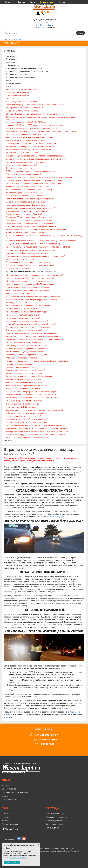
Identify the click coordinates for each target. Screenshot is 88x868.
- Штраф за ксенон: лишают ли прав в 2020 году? (25, 134)
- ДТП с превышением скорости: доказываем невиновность (30, 171)
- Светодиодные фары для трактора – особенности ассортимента (33, 144)
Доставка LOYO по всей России (15, 792)
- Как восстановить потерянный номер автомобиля (27, 385)
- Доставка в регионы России (17, 74)
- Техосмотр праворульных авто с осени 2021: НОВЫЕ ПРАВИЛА (32, 398)
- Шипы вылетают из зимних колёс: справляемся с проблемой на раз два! (36, 428)
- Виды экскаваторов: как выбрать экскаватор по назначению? (32, 333)
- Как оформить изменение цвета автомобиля (24, 382)
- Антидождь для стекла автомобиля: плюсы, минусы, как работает (33, 336)
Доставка (21, 2)
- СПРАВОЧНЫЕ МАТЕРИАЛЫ (17, 96)
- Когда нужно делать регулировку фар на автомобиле (28, 150)
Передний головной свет (56, 817)
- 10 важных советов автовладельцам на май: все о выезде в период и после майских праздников (41, 118)
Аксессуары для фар (55, 824)
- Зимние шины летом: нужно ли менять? (22, 111)
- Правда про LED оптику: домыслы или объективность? (28, 217)
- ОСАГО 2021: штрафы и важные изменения (24, 401)
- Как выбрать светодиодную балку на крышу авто (26, 162)
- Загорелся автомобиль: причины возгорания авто (27, 349)
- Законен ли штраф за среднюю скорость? (23, 174)
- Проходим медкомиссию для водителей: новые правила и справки (33, 180)
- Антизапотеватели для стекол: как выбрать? (24, 343)
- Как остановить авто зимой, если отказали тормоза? (28, 312)
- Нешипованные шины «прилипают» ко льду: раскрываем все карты (34, 425)
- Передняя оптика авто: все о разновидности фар (26, 422)
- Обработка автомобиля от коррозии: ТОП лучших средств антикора (34, 339)
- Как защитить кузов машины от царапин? (23, 379)
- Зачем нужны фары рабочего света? (21, 165)
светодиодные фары (17, 40)
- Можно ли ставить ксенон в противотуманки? (25, 196)
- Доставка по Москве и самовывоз (20, 77)
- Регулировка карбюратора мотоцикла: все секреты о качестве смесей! (35, 229)
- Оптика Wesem (12, 99)
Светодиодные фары (55, 814)
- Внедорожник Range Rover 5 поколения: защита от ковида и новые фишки (37, 432)
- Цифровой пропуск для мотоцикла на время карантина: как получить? (35, 105)
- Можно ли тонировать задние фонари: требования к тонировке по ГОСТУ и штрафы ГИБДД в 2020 (44, 237)
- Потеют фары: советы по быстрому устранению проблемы (30, 199)
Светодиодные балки (55, 821)
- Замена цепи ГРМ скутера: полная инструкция (25, 233)
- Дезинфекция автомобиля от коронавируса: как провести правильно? (35, 300)
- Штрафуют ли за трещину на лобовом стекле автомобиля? (30, 281)
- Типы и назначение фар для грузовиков (22, 168)
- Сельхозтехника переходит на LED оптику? (23, 214)
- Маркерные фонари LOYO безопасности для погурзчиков (30, 265)
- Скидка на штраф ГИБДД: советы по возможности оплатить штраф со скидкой (39, 177)
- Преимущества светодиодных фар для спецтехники (27, 205)
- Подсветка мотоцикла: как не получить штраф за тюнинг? (30, 208)
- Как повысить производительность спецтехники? (26, 321)
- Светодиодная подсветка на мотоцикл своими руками (28, 220)
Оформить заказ (9, 789)
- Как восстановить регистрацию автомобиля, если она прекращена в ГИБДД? (38, 247)
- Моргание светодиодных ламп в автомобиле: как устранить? (31, 250)
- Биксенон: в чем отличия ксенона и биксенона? (25, 202)
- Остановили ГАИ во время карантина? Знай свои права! (29, 223)
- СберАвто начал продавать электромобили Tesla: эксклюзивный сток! (35, 435)
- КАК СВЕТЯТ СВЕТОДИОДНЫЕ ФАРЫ (21, 89)
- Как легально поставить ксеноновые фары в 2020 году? (29, 190)
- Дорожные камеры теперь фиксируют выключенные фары (30, 392)
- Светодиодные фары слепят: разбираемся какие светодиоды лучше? (35, 256)
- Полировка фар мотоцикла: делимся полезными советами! (30, 226)
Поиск (81, 33)
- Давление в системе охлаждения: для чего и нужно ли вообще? (32, 296)
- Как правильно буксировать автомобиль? (23, 389)
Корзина (5, 785)
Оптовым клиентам (13, 83)
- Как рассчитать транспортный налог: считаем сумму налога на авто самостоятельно (41, 131)
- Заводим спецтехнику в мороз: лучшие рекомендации (28, 327)
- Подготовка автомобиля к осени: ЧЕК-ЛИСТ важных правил (31, 395)
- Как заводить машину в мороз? (19, 303)
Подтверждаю (12, 863)
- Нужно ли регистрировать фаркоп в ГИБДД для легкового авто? (33, 284)
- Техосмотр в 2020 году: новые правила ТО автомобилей (29, 137)
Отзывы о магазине (10, 824)
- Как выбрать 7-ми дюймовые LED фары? (22, 153)
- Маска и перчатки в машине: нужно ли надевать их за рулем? (31, 128)
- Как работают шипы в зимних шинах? (21, 293)
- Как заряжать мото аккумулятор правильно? (24, 108)
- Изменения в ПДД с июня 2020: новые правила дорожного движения (35, 125)
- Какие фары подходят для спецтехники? (23, 318)
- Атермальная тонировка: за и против (21, 358)
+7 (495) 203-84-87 (46, 20)
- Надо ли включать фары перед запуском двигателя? (28, 253)
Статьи (8, 87)
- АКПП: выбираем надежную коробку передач (25, 352)
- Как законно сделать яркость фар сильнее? (24, 193)
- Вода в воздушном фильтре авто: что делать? (25, 370)
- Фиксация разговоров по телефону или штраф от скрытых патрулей (34, 410)
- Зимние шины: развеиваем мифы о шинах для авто (27, 187)
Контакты (9, 441)
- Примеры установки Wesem (17, 92)
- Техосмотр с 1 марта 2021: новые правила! (23, 330)
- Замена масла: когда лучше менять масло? (24, 309)
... (71, 2)
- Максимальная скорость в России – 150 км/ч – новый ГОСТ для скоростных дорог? (40, 241)
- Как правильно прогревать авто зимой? (22, 315)
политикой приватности (18, 858)
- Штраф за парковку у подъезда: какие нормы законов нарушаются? (34, 275)
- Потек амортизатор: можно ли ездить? (22, 367)
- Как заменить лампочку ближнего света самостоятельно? (30, 147)
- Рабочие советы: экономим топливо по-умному (25, 413)
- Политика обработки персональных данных (24, 68)
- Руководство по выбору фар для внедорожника (26, 141)
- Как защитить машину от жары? (19, 364)
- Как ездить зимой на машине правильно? (23, 416)
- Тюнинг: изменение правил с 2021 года (22, 404)
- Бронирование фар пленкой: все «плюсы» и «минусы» (28, 262)
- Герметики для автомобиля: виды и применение (26, 346)
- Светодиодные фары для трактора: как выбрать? (26, 211)
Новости (62, 2)
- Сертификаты (11, 59)
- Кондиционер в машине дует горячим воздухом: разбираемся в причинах (37, 361)
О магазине (9, 2)
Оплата (32, 2)
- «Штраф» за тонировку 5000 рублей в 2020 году (26, 122)
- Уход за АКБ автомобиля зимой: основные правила (27, 290)
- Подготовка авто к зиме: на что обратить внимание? (28, 287)
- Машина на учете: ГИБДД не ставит (21, 407)
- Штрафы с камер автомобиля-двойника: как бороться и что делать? (34, 183)
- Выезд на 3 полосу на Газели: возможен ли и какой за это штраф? (33, 244)
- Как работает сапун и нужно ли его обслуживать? (26, 438)
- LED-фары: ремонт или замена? (19, 268)
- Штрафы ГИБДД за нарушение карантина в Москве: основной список (35, 114)
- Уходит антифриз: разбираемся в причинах (24, 373)
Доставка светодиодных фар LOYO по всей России (26, 71)
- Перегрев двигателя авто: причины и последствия (27, 355)
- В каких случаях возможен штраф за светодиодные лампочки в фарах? (36, 159)
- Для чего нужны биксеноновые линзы (21, 102)
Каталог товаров (11, 43)
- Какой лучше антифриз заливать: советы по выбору (27, 306)
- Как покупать (11, 62)
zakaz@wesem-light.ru (44, 25)
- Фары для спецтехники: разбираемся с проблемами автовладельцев (35, 156)
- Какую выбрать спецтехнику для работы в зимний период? (30, 324)
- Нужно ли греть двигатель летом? (20, 259)
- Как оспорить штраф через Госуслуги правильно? (26, 419)
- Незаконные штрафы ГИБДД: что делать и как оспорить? (30, 278)
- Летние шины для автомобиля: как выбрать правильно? (29, 376)
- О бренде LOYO (12, 65)
